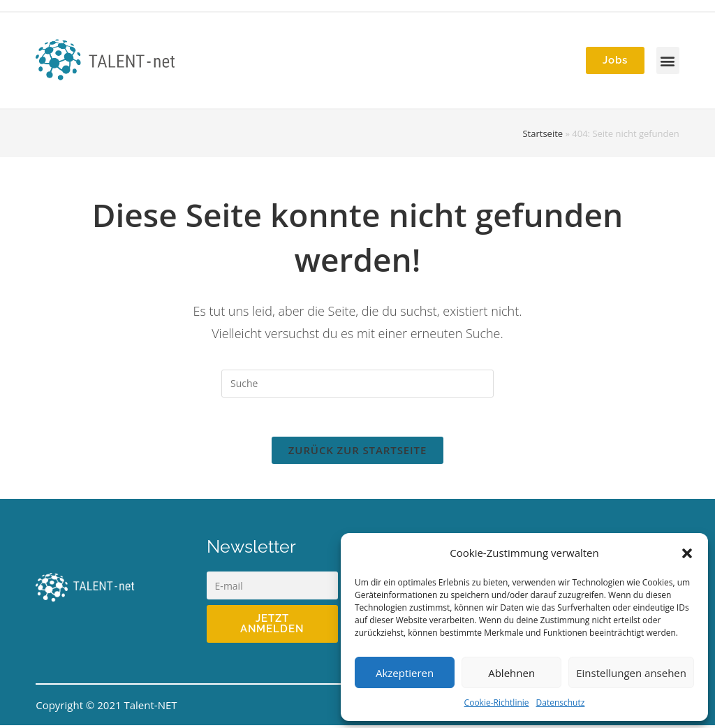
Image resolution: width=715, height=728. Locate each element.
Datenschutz (561, 702)
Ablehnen (511, 673)
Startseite (543, 133)
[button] (687, 553)
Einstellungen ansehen (631, 673)
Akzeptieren (405, 673)
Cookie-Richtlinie (497, 702)
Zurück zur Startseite (357, 453)
